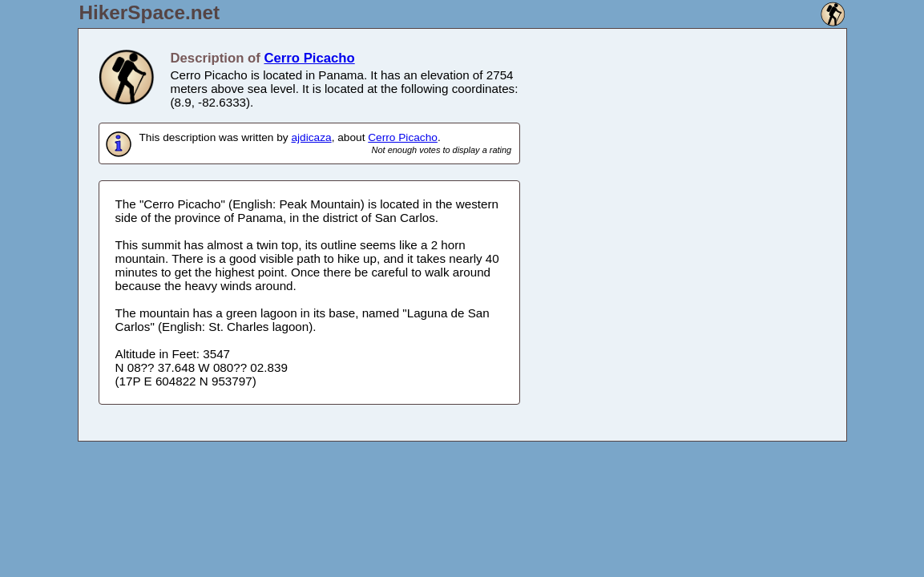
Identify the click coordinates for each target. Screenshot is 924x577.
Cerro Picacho (309, 58)
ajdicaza (311, 137)
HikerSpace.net (150, 12)
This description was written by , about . (326, 143)
